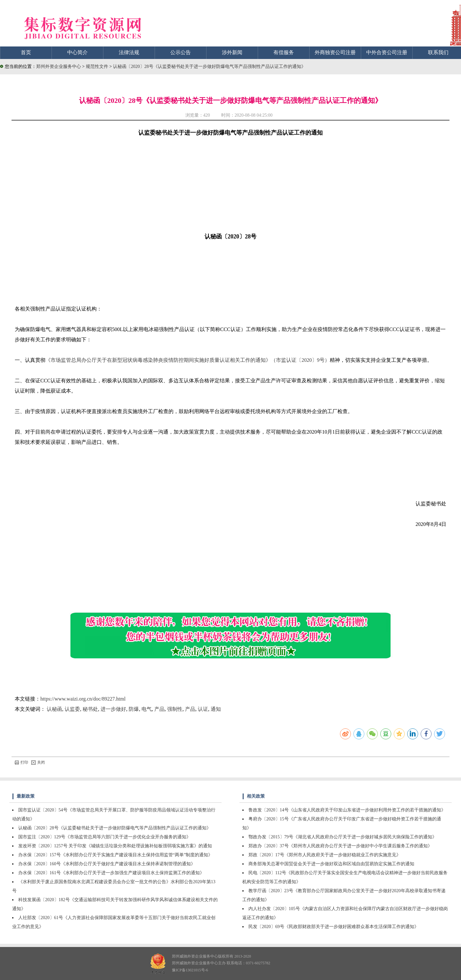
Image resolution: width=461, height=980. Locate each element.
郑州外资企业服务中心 (59, 66)
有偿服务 (284, 52)
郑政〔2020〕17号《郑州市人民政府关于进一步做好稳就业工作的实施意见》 (325, 855)
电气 (147, 709)
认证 (203, 709)
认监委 (72, 709)
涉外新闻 (232, 52)
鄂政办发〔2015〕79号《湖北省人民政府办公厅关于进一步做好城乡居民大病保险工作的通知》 (343, 837)
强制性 (175, 709)
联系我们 (438, 52)
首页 (26, 52)
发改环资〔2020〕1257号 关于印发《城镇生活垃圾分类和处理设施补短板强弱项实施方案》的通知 (115, 846)
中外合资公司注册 (387, 52)
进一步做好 (113, 709)
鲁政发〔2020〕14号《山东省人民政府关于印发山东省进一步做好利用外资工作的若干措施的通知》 (347, 810)
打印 (21, 762)
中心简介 (77, 52)
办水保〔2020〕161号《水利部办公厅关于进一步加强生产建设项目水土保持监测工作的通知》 (111, 873)
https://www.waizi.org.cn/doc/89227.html (83, 699)
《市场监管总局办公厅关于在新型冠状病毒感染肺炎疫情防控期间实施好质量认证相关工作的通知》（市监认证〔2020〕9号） (188, 360)
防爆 (134, 709)
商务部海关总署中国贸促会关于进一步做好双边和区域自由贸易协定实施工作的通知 (331, 864)
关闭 (38, 762)
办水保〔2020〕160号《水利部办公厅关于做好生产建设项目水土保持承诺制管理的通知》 (107, 864)
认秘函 (54, 709)
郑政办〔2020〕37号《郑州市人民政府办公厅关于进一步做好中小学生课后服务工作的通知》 (340, 846)
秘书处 (90, 709)
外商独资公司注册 (335, 52)
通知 (216, 709)
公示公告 (181, 52)
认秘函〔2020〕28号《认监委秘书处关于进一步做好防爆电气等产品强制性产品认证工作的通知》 (209, 66)
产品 (159, 709)
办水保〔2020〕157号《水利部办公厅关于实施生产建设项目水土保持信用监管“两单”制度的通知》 (115, 855)
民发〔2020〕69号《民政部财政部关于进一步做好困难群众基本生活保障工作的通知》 (334, 927)
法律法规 (129, 52)
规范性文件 (98, 66)
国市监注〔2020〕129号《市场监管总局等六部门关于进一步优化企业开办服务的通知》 (105, 837)
